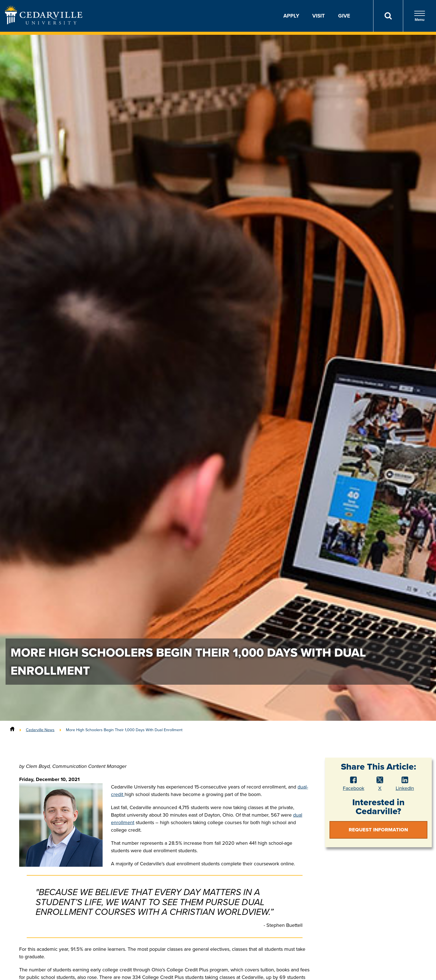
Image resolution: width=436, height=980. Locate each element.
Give (344, 16)
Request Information (378, 830)
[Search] (388, 16)
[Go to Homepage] (44, 23)
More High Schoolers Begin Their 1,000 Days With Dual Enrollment (124, 730)
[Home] (12, 730)
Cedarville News (40, 730)
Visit (319, 16)
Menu (420, 16)
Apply (291, 16)
